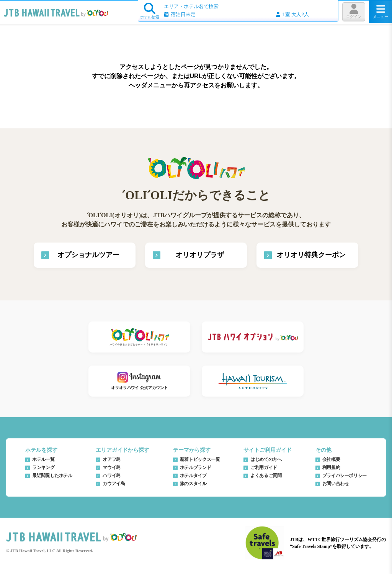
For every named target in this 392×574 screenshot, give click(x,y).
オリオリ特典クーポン (311, 255)
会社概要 (331, 459)
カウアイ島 (114, 484)
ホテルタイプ (193, 476)
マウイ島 (112, 467)
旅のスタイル (193, 484)
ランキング (43, 467)
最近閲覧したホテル (52, 476)
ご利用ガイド (264, 467)
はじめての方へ (266, 459)
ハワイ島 (112, 476)
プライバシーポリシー (345, 476)
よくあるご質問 (266, 476)
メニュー (381, 11)
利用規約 (331, 467)
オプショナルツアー (88, 255)
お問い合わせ (336, 484)
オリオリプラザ (200, 255)
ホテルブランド (195, 467)
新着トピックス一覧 (200, 459)
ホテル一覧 (43, 459)
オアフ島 (112, 459)
